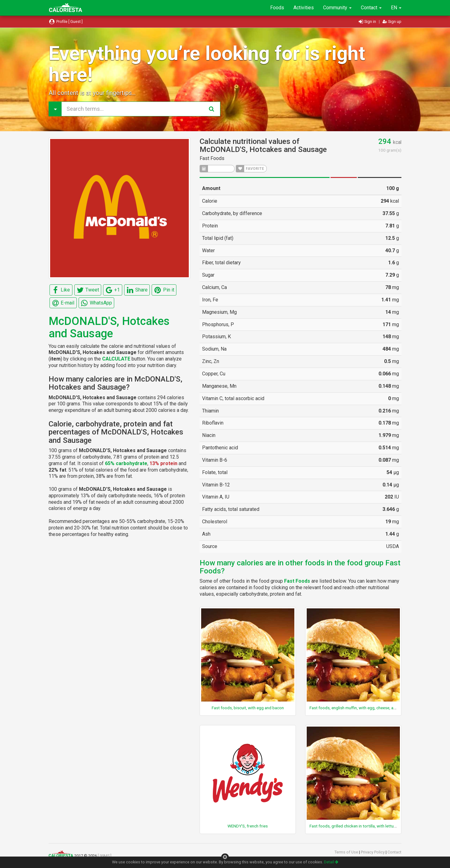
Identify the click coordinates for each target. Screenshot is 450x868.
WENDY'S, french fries (248, 826)
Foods (277, 8)
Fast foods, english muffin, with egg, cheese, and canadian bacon (369, 708)
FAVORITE (250, 169)
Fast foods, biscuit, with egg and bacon (248, 708)
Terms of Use (347, 852)
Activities (304, 8)
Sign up (392, 22)
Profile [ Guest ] (66, 22)
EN (396, 8)
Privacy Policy (373, 852)
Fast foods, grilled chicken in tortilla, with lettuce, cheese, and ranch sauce (377, 826)
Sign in (368, 22)
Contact (371, 8)
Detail (331, 862)
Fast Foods (212, 158)
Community (337, 8)
